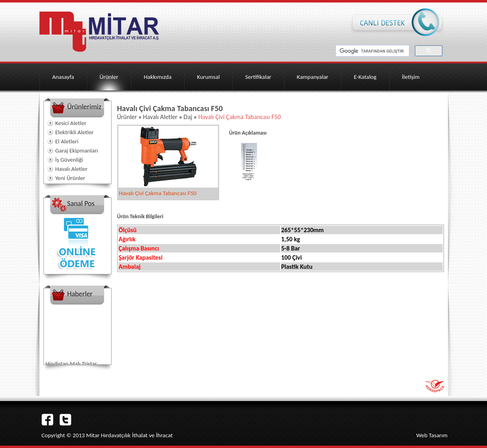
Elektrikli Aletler (75, 132)
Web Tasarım (432, 435)
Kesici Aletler (71, 123)
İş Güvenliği (69, 160)
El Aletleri (67, 141)
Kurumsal (208, 77)
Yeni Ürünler (70, 178)
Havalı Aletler (72, 169)
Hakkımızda (158, 77)
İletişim (411, 77)
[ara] (372, 51)
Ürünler (109, 77)
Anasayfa (63, 77)
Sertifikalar (258, 77)
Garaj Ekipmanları (77, 151)
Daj (188, 117)
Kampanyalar (313, 77)
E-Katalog (365, 77)
